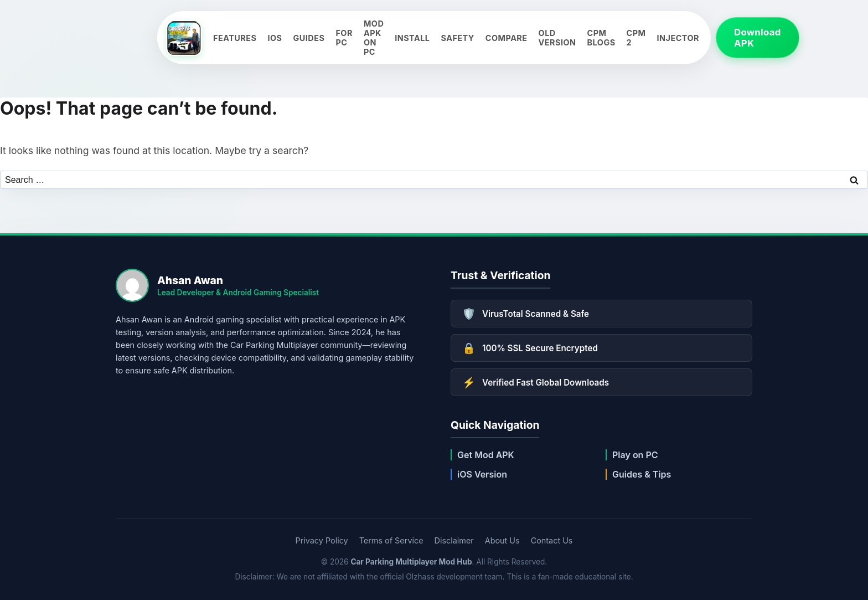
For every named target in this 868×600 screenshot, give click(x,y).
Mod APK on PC (374, 38)
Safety (457, 38)
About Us (502, 540)
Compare (507, 38)
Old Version (557, 38)
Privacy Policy (322, 540)
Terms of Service (391, 540)
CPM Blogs (601, 38)
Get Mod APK (486, 455)
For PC (344, 38)
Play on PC (635, 455)
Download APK (758, 38)
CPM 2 (636, 38)
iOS (275, 38)
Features (235, 38)
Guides (309, 38)
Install (412, 38)
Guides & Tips (642, 474)
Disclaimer (454, 540)
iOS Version (482, 474)
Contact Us (552, 540)
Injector (678, 38)
